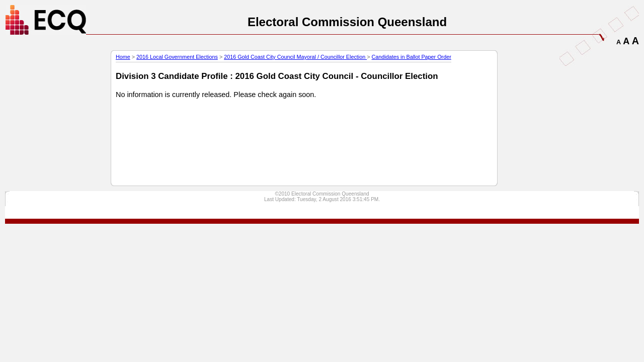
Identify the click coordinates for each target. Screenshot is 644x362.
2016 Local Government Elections (177, 57)
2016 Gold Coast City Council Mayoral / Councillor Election (295, 57)
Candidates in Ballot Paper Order (412, 57)
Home (123, 57)
